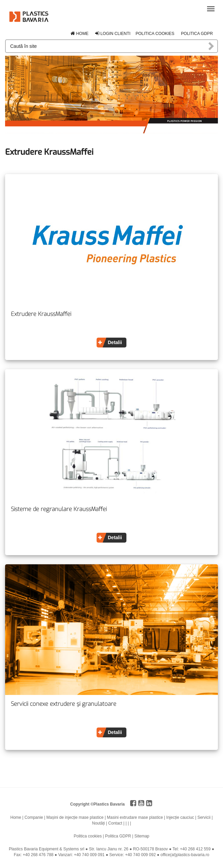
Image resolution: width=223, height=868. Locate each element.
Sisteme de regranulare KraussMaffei (59, 509)
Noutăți (98, 823)
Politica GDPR (197, 34)
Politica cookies (155, 34)
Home (79, 34)
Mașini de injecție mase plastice (75, 817)
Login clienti (113, 34)
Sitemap (142, 836)
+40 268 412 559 (195, 849)
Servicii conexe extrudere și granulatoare (64, 704)
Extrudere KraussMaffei (41, 314)
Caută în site (211, 46)
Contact (115, 823)
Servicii (204, 817)
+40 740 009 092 (140, 855)
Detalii (115, 342)
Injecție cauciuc (180, 817)
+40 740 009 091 (89, 855)
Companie (34, 817)
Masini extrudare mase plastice (135, 817)
